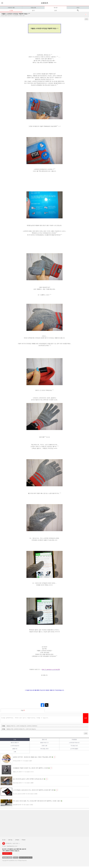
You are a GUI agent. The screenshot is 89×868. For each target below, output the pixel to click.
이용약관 (16, 857)
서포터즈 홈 (11, 8)
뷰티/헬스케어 (44, 749)
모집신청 (33, 8)
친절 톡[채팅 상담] (7, 853)
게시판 (56, 8)
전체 (15, 739)
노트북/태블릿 (74, 749)
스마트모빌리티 (15, 746)
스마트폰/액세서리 (74, 742)
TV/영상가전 (74, 746)
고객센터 (17, 840)
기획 (15, 752)
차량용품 (74, 739)
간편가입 (10, 840)
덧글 (23, 710)
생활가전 (15, 749)
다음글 (20, 726)
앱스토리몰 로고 (4, 844)
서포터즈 (44, 3)
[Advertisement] (44, 823)
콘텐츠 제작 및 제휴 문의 (26, 857)
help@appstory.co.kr (12, 846)
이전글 (19, 729)
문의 (33, 10)
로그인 (4, 840)
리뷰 (12, 10)
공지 (56, 10)
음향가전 (44, 739)
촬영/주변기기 (44, 742)
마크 (78, 8)
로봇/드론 (44, 746)
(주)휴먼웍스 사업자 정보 (13, 843)
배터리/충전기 (15, 742)
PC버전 (24, 840)
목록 (86, 19)
